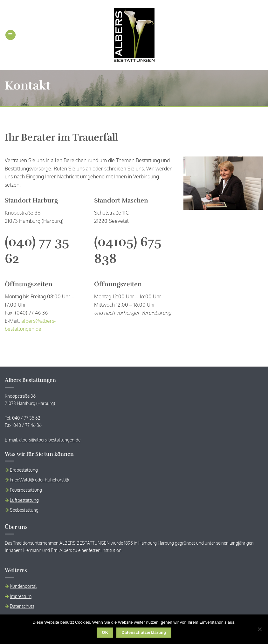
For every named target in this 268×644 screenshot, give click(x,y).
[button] (10, 35)
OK (105, 633)
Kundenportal (23, 586)
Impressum (21, 596)
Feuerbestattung (26, 490)
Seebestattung (24, 510)
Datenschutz (22, 606)
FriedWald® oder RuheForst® (39, 480)
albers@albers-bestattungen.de (50, 440)
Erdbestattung (24, 470)
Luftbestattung (24, 500)
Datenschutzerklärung (144, 633)
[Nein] (259, 631)
